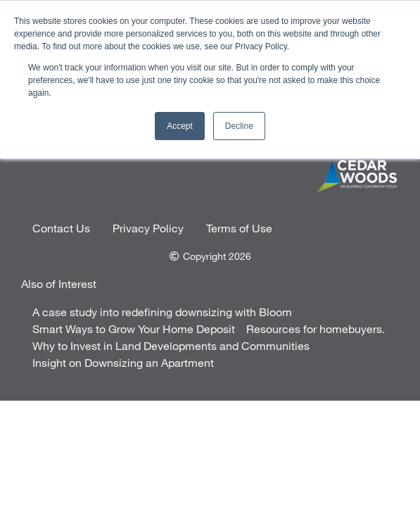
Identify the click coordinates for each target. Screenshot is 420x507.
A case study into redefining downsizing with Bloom (162, 312)
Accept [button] (180, 126)
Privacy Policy (148, 228)
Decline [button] (239, 126)
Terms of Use (239, 228)
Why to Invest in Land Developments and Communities (171, 345)
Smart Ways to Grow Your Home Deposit (134, 328)
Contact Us (61, 228)
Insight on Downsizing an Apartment (123, 362)
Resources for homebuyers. (316, 328)
